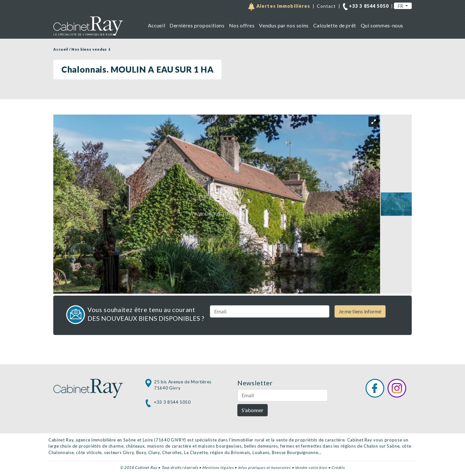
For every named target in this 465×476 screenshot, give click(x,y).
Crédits (338, 467)
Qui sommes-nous (382, 25)
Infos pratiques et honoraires (264, 467)
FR (401, 6)
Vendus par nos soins (284, 25)
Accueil (156, 25)
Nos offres (242, 25)
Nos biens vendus (89, 49)
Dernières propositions (197, 25)
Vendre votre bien (311, 467)
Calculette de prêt (335, 25)
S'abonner (253, 410)
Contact (326, 6)
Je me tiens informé (360, 311)
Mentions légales (218, 467)
